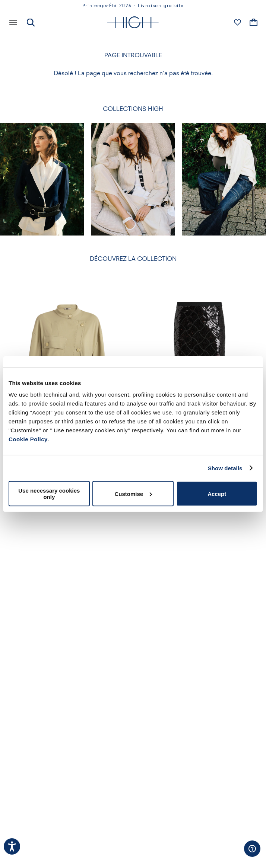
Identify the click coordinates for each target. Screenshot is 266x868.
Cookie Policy (28, 439)
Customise (133, 494)
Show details (225, 468)
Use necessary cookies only (49, 494)
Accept (217, 494)
